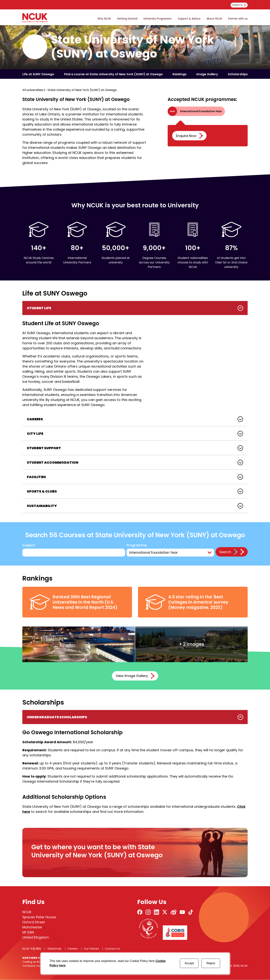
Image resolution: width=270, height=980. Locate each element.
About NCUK (214, 19)
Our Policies (91, 949)
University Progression (158, 19)
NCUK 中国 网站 (32, 949)
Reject (211, 963)
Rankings (179, 74)
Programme (137, 545)
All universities (33, 90)
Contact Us (112, 949)
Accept (189, 963)
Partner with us (238, 19)
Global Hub (54, 949)
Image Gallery (207, 74)
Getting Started (127, 19)
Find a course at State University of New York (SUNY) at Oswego (113, 74)
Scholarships (238, 74)
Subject (29, 545)
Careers (73, 949)
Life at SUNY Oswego (38, 74)
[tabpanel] (135, 357)
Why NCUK (104, 19)
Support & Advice (189, 19)
